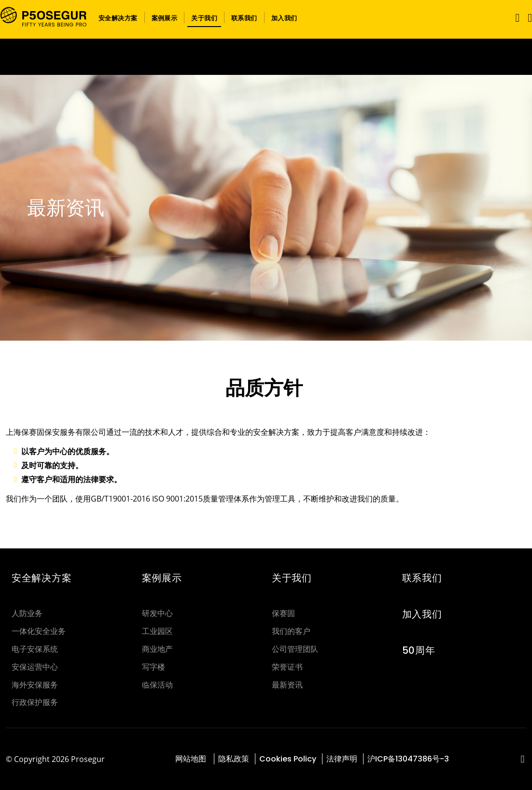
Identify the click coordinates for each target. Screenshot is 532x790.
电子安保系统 (35, 649)
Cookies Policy (288, 759)
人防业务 (27, 613)
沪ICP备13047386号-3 (408, 759)
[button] (118, 17)
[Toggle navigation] (515, 18)
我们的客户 (291, 631)
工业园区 (157, 631)
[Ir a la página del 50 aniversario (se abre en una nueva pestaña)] (266, 57)
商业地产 (157, 649)
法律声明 (342, 759)
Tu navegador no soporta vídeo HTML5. (266, 57)
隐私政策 (234, 759)
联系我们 (422, 578)
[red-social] (523, 760)
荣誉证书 (287, 667)
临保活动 (157, 685)
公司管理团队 (295, 649)
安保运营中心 (35, 667)
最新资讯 (287, 685)
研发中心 (157, 613)
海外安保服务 (35, 685)
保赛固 (283, 613)
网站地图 (192, 759)
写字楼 (154, 667)
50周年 (419, 650)
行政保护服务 (35, 702)
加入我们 (422, 614)
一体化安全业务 (39, 631)
